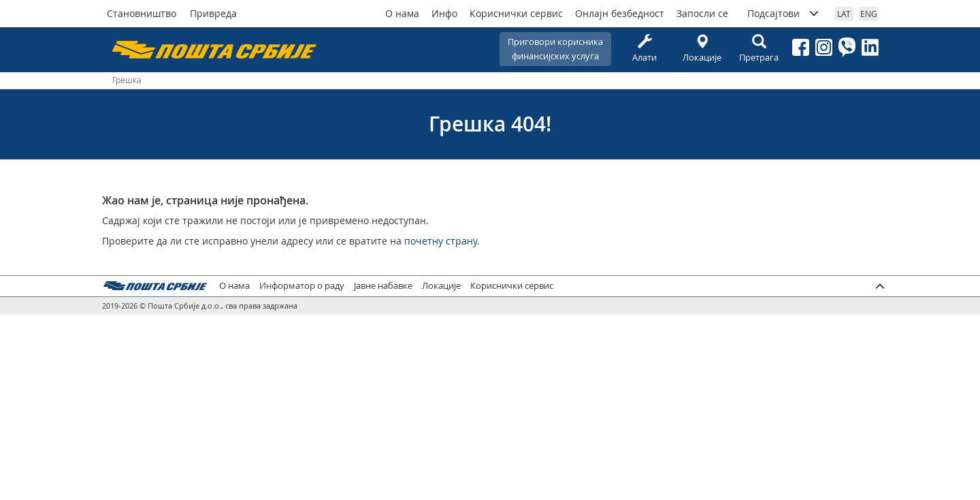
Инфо (444, 13)
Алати (644, 49)
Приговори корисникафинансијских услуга (555, 49)
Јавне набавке (383, 286)
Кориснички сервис (516, 13)
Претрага (759, 49)
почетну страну (441, 241)
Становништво (142, 13)
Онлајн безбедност (620, 13)
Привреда (213, 13)
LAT (844, 14)
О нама (402, 13)
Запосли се (702, 13)
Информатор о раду (302, 286)
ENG (869, 14)
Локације (702, 49)
